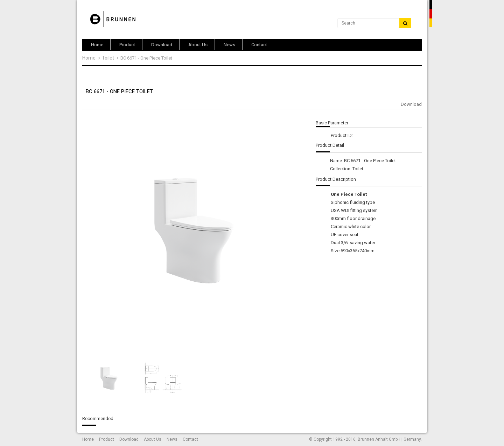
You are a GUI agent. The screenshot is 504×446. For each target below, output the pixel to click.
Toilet (108, 58)
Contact (190, 439)
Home (89, 58)
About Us (153, 439)
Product (107, 439)
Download (411, 104)
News (172, 439)
